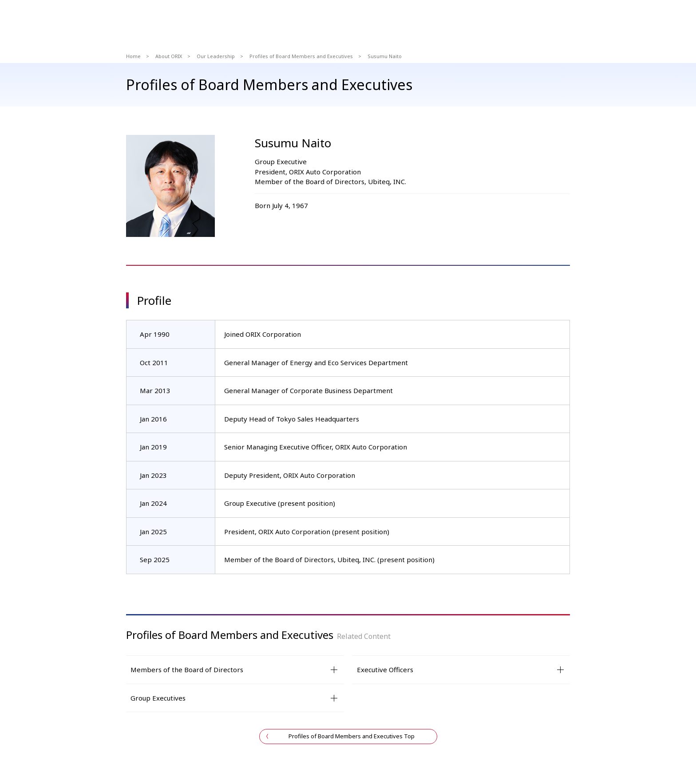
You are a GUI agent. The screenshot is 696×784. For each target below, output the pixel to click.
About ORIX (169, 56)
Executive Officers (385, 670)
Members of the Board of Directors (187, 670)
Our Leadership (216, 56)
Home (133, 56)
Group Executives (158, 698)
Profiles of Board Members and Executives (301, 56)
